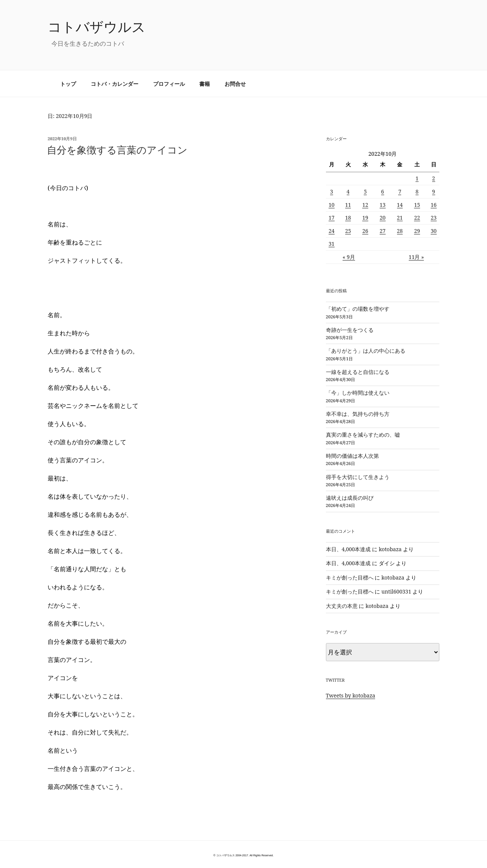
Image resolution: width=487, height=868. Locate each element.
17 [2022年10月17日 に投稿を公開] (332, 218)
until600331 (396, 591)
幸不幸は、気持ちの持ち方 (358, 414)
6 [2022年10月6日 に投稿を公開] (383, 191)
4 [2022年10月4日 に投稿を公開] (348, 191)
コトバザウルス (97, 27)
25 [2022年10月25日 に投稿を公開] (348, 231)
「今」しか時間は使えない (358, 393)
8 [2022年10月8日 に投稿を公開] (417, 191)
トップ (68, 84)
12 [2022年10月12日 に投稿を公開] (365, 205)
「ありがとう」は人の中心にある (366, 351)
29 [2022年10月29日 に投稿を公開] (417, 231)
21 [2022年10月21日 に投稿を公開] (400, 218)
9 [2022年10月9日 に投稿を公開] (434, 191)
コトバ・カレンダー (115, 84)
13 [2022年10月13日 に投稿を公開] (383, 205)
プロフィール (169, 84)
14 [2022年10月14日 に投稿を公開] (400, 205)
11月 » (416, 257)
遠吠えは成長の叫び (350, 498)
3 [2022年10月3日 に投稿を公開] (332, 191)
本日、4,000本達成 (348, 549)
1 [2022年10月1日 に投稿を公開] (417, 178)
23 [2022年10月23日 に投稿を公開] (434, 218)
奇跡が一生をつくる (350, 330)
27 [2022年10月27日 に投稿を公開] (383, 231)
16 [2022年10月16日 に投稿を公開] (434, 205)
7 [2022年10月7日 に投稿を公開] (400, 191)
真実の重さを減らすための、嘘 (363, 435)
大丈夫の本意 (342, 606)
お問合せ (235, 84)
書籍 (205, 84)
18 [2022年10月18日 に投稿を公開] (348, 218)
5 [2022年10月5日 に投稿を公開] (365, 191)
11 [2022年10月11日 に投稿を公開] (348, 205)
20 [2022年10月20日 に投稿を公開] (383, 218)
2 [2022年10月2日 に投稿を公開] (434, 178)
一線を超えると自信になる (358, 372)
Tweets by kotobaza (351, 695)
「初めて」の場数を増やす (358, 309)
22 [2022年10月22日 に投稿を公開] (417, 218)
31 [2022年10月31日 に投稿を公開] (332, 244)
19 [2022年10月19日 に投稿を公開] (365, 218)
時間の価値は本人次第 (352, 456)
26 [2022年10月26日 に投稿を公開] (365, 231)
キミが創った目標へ (350, 577)
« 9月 (349, 257)
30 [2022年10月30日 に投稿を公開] (434, 231)
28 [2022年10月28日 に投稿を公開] (400, 231)
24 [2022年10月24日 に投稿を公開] (332, 231)
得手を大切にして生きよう (358, 477)
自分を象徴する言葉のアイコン (117, 150)
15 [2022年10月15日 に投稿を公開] (417, 205)
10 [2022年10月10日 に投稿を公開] (332, 205)
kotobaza (390, 549)
